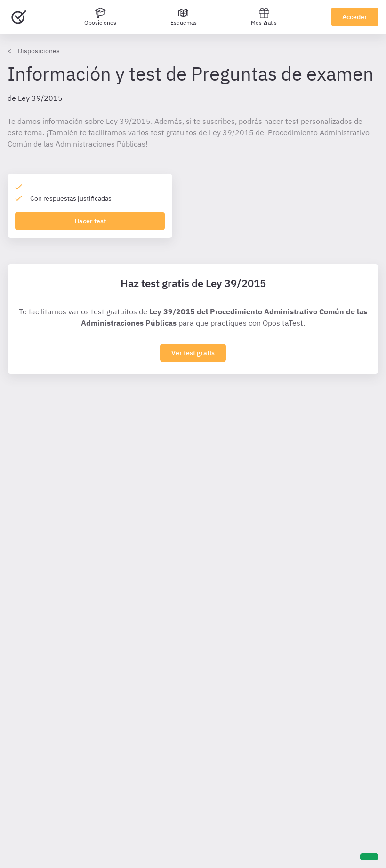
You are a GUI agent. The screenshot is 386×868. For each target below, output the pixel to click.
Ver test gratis (193, 353)
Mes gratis (264, 17)
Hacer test (90, 221)
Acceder (355, 17)
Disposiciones (39, 51)
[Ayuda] (369, 857)
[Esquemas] (184, 17)
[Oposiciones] (100, 17)
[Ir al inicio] (19, 17)
